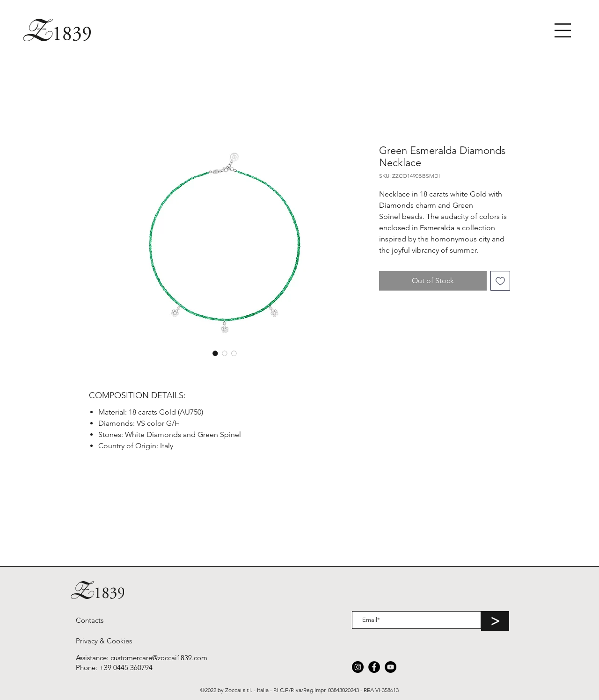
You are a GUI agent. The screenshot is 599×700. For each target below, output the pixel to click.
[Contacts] (90, 620)
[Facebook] (374, 667)
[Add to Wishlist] (500, 281)
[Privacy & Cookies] (104, 641)
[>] (495, 621)
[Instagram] (358, 667)
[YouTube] (391, 667)
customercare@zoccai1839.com (159, 658)
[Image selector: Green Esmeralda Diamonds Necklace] (215, 353)
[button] (563, 30)
